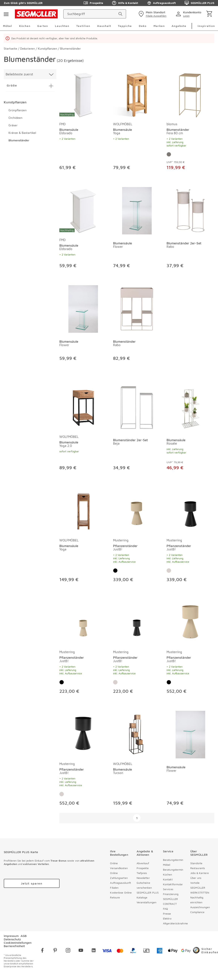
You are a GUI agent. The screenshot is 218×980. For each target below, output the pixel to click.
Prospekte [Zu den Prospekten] (93, 3)
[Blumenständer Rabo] (137, 309)
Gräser (13, 125)
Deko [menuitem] (143, 26)
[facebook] (42, 951)
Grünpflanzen (18, 110)
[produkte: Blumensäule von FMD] (83, 124)
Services (168, 889)
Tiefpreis (142, 873)
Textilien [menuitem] (83, 26)
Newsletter (143, 878)
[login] (189, 14)
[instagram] (68, 951)
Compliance (197, 912)
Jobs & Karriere (200, 873)
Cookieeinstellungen (18, 943)
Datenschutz (12, 939)
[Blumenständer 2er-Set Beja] (137, 408)
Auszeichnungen (200, 907)
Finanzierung (171, 894)
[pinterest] (55, 951)
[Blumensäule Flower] (137, 211)
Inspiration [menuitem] (206, 26)
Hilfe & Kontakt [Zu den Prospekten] (125, 3)
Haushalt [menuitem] (104, 26)
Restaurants (198, 868)
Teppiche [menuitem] (125, 26)
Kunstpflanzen (15, 102)
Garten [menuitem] (43, 26)
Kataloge (142, 897)
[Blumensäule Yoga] (137, 95)
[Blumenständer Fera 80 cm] (190, 95)
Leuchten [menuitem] (62, 26)
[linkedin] (94, 951)
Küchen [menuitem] (25, 26)
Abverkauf (143, 863)
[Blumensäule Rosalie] (190, 408)
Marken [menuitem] (159, 26)
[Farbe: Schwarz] (115, 571)
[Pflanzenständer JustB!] (137, 511)
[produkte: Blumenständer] (137, 325)
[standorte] (152, 14)
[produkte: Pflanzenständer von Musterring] (137, 536)
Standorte (196, 863)
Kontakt (168, 879)
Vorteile (195, 883)
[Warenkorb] (210, 14)
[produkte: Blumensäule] (137, 229)
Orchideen (15, 118)
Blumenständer (19, 140)
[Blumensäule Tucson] (137, 735)
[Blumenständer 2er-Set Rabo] (190, 211)
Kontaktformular (173, 884)
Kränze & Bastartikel (22, 133)
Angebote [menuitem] (179, 26)
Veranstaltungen (147, 902)
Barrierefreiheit (14, 946)
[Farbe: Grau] (169, 154)
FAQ (165, 909)
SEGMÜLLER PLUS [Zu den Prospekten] (199, 3)
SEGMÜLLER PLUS (148, 892)
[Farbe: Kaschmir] (169, 571)
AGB (24, 936)
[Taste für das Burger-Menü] (6, 14)
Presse (167, 914)
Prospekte (143, 868)
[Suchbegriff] (91, 14)
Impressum (11, 936)
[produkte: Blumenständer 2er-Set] (190, 229)
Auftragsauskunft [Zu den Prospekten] (161, 3)
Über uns (196, 878)
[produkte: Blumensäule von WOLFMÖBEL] (137, 124)
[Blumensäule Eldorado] (83, 95)
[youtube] (81, 951)
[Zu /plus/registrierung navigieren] (32, 883)
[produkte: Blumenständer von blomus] (190, 124)
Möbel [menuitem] (8, 26)
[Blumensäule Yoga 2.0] (83, 408)
